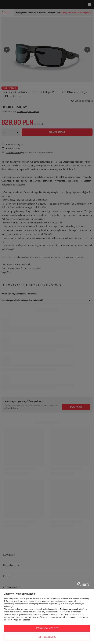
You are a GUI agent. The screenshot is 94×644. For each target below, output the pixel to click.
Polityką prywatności (69, 609)
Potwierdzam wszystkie (47, 628)
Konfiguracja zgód (47, 637)
